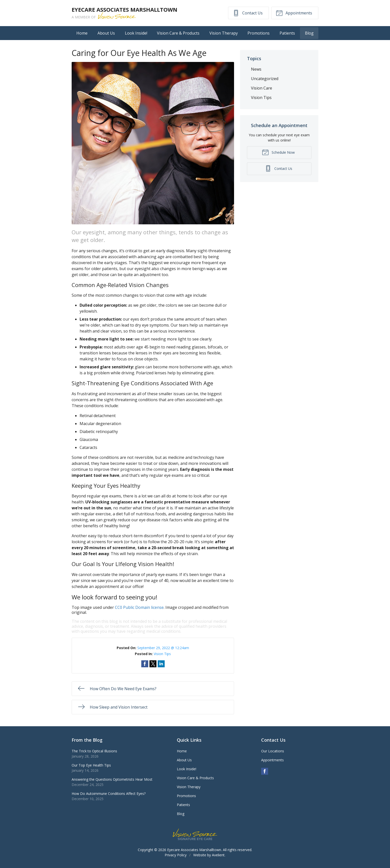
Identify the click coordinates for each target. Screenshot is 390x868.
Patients (287, 33)
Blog (309, 33)
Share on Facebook (145, 664)
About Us (106, 33)
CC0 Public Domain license (139, 607)
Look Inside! (136, 33)
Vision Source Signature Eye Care (195, 834)
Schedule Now (278, 152)
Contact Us (248, 13)
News (256, 69)
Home (82, 33)
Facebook (265, 771)
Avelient (218, 855)
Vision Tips (162, 654)
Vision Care (262, 88)
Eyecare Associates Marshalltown (194, 850)
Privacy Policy (176, 855)
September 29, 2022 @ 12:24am (163, 648)
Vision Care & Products (178, 33)
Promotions (259, 33)
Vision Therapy (224, 33)
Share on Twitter (153, 664)
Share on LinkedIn (161, 664)
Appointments (294, 13)
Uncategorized (265, 79)
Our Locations (273, 751)
